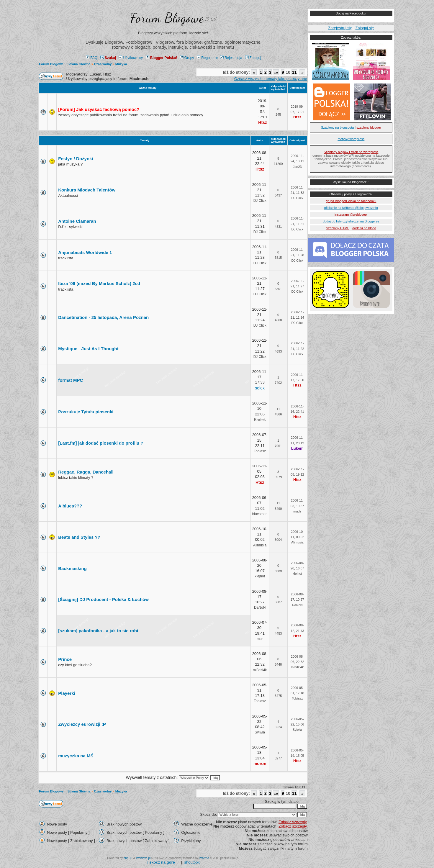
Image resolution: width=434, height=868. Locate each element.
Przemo (204, 858)
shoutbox (192, 862)
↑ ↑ (162, 862)
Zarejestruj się (340, 28)
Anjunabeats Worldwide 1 (85, 252)
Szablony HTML (338, 228)
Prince (65, 659)
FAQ (92, 58)
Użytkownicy (131, 58)
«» (276, 72)
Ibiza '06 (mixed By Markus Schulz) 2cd (99, 283)
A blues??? (70, 506)
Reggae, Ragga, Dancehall (86, 472)
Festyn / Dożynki (76, 159)
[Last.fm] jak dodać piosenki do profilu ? (101, 443)
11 (294, 72)
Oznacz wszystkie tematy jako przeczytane (271, 79)
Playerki (67, 693)
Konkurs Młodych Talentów (87, 190)
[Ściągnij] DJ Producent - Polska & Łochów (103, 599)
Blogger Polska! (161, 58)
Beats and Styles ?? (79, 537)
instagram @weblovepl (351, 214)
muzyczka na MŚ (76, 756)
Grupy (187, 58)
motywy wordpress (351, 139)
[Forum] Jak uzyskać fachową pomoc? (99, 109)
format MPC (71, 380)
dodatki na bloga (364, 228)
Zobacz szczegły (293, 822)
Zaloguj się (365, 28)
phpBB (128, 858)
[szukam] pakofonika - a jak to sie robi (98, 631)
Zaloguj (253, 58)
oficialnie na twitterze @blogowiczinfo (351, 208)
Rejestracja (231, 58)
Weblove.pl (143, 858)
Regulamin (207, 58)
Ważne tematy (147, 88)
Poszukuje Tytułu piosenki (86, 412)
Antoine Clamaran (77, 221)
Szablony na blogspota (337, 127)
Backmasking (72, 568)
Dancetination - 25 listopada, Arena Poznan (103, 317)
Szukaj (108, 58)
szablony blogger (369, 127)
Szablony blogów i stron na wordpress (351, 152)
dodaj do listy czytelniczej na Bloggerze (351, 221)
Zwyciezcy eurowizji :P (82, 724)
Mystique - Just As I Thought (88, 349)
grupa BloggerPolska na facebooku (351, 201)
